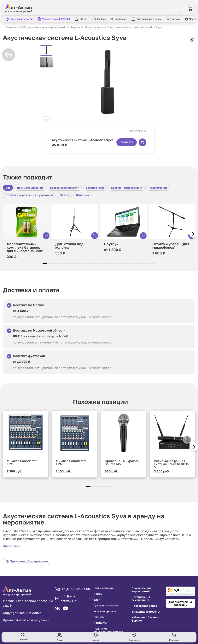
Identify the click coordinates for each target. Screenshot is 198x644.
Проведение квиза (144, 606)
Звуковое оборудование (26, 561)
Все (8, 188)
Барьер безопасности (65, 188)
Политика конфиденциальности (108, 630)
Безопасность (95, 188)
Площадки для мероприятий (141, 590)
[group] (107, 83)
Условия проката (105, 611)
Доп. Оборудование (30, 188)
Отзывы (99, 617)
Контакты (100, 623)
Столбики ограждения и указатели (29, 195)
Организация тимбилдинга (141, 599)
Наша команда (104, 588)
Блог (97, 600)
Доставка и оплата (106, 605)
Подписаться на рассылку (181, 603)
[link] (180, 591)
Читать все (11, 546)
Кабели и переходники (127, 188)
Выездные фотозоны (146, 612)
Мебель (64, 195)
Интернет (83, 195)
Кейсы (98, 594)
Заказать (127, 142)
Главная (11, 27)
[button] (46, 116)
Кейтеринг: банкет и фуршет (146, 619)
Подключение (158, 188)
